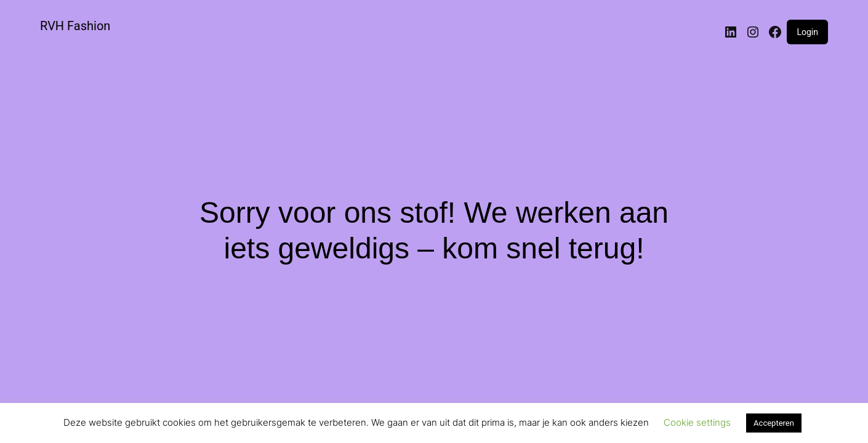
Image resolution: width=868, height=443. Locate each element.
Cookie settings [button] (697, 422)
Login (807, 32)
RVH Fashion (75, 26)
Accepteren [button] (774, 423)
